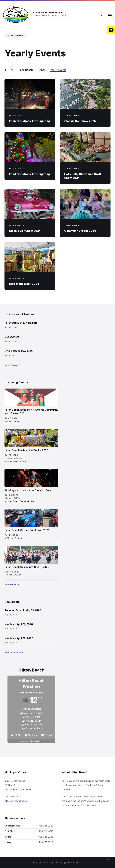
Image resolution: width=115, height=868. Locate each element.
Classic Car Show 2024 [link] (25, 231)
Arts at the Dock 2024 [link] (24, 284)
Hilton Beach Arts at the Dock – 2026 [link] (26, 450)
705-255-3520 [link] (46, 842)
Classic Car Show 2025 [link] (80, 121)
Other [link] (42, 70)
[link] (111, 30)
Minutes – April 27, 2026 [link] (19, 624)
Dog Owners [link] (12, 337)
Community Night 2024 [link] (80, 231)
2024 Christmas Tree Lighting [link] (29, 174)
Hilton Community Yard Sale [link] (21, 323)
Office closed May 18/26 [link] (19, 351)
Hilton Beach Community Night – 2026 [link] (27, 567)
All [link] (12, 70)
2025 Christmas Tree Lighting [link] (29, 121)
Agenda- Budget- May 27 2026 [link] (23, 610)
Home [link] (10, 35)
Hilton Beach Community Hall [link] (21, 501)
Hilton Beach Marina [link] (17, 461)
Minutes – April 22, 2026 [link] (19, 638)
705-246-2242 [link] (12, 797)
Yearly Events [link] (58, 70)
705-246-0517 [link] (46, 831)
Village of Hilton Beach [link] (47, 12)
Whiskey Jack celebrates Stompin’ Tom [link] (28, 490)
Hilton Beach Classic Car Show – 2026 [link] (27, 530)
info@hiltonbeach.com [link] (16, 801)
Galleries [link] (20, 35)
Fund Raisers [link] (26, 70)
